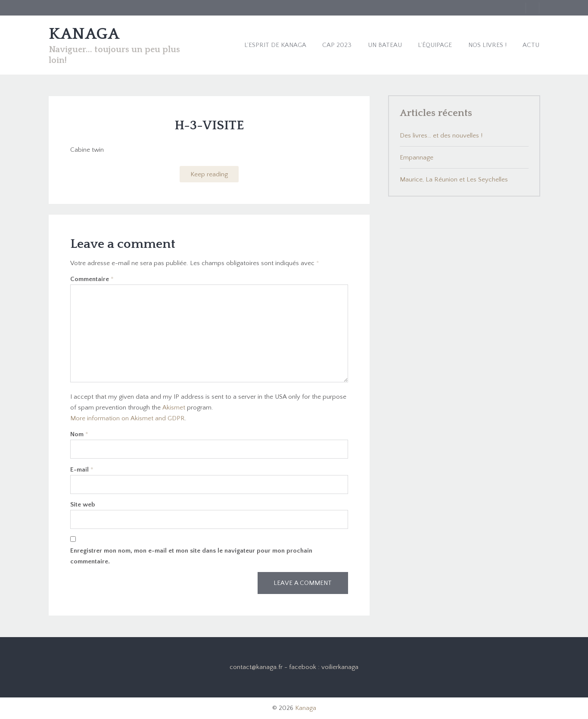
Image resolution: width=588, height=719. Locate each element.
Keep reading (209, 174)
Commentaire (92, 279)
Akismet (174, 408)
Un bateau (385, 45)
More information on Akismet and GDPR (128, 418)
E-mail (82, 470)
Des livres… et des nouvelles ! (441, 136)
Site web (83, 505)
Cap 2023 (337, 45)
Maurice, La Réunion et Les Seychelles (454, 180)
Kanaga (306, 708)
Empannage (417, 158)
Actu (531, 45)
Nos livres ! (487, 45)
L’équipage (435, 45)
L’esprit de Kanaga (275, 45)
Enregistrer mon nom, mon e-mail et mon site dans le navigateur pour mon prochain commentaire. (191, 556)
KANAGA (84, 34)
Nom (79, 434)
